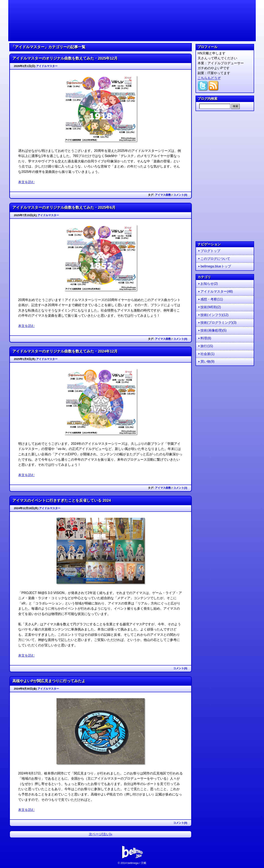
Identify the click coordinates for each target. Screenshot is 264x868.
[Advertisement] (225, 176)
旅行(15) (207, 346)
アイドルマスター (47, 66)
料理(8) (206, 338)
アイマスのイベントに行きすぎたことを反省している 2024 (62, 500)
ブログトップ (210, 251)
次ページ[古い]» (101, 834)
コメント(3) (180, 488)
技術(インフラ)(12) (214, 315)
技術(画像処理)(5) (213, 330)
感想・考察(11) (212, 299)
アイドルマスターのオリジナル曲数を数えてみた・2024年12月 (65, 351)
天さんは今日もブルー (132, 21)
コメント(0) (180, 195)
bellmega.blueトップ (216, 266)
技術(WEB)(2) (211, 307)
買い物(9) (207, 361)
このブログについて (215, 259)
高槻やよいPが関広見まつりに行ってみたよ (49, 681)
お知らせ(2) (209, 284)
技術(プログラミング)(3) (218, 323)
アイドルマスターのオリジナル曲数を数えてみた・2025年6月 (64, 207)
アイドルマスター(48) (217, 291)
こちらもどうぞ (209, 78)
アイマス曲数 (163, 195)
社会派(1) (207, 354)
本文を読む (26, 182)
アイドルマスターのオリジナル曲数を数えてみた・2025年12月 (65, 58)
